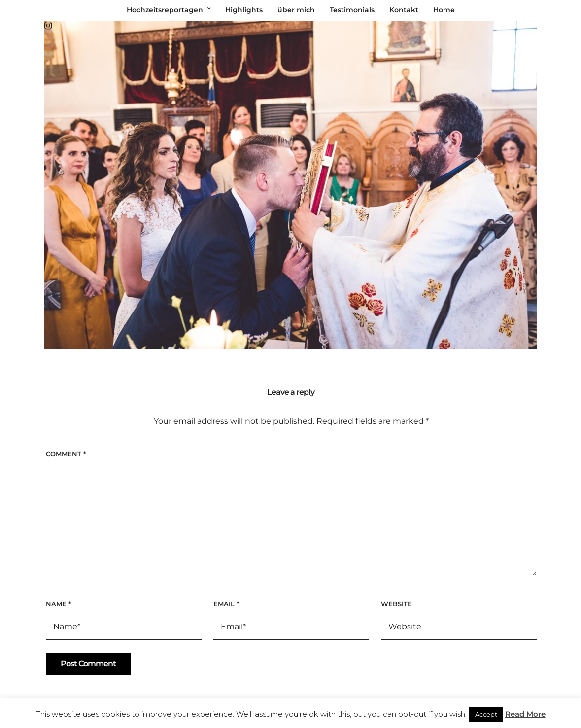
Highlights (244, 10)
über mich (296, 10)
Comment (66, 454)
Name (58, 604)
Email (226, 604)
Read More (525, 714)
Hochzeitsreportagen (165, 10)
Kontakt (404, 10)
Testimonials (352, 10)
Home (444, 10)
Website (396, 604)
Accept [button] (486, 714)
